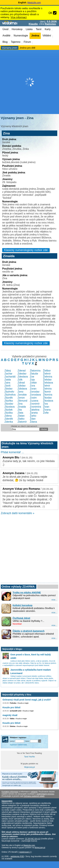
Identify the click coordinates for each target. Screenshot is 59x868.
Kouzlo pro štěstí (11, 707)
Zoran (33, 389)
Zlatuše (34, 374)
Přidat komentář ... (12, 452)
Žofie (46, 413)
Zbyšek (9, 410)
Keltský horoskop (22, 605)
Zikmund (22, 401)
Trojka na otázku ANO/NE (27, 592)
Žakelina (35, 410)
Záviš (8, 386)
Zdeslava (23, 377)
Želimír (47, 374)
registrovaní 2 (25, 852)
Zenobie (22, 395)
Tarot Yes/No (29, 757)
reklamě (34, 792)
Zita (20, 410)
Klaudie (33, 24)
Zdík (20, 380)
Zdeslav (22, 374)
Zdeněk (9, 419)
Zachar (8, 374)
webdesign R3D (17, 856)
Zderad (22, 371)
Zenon (21, 398)
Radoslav (50, 24)
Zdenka (9, 422)
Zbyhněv (9, 392)
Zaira (7, 383)
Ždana (33, 422)
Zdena (8, 416)
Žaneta (34, 413)
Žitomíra (48, 395)
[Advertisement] (29, 82)
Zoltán (33, 383)
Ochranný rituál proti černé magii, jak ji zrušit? (27, 700)
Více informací (19, 17)
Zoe (32, 377)
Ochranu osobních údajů (34, 796)
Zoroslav (35, 392)
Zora (32, 386)
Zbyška (9, 413)
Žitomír (47, 392)
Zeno (20, 392)
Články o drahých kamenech (29, 631)
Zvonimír (35, 404)
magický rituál (10, 715)
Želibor (47, 371)
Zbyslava (10, 407)
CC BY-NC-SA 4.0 (33, 839)
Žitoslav (47, 398)
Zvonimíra (35, 407)
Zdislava (22, 389)
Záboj (8, 371)
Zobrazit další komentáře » (18, 513)
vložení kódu (22, 745)
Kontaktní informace (10, 792)
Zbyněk (9, 398)
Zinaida (22, 407)
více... (54, 600)
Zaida (8, 380)
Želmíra (47, 389)
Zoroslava (35, 395)
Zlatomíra (35, 371)
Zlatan (21, 416)
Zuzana (34, 401)
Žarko (33, 416)
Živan (46, 407)
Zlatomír (22, 422)
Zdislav (22, 386)
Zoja (32, 380)
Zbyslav (9, 404)
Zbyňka (9, 401)
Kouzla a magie (23, 703)
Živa (45, 404)
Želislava (48, 383)
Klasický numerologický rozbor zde (26, 250)
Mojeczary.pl (29, 767)
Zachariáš (10, 377)
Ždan (33, 419)
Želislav (47, 380)
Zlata (20, 413)
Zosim (33, 398)
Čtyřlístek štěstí (21, 618)
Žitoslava (48, 401)
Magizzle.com (34, 3)
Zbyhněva (10, 395)
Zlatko (21, 419)
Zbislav (9, 389)
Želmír (47, 386)
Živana (47, 410)
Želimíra (48, 377)
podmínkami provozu (45, 794)
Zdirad (21, 383)
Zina (20, 404)
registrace (13, 745)
